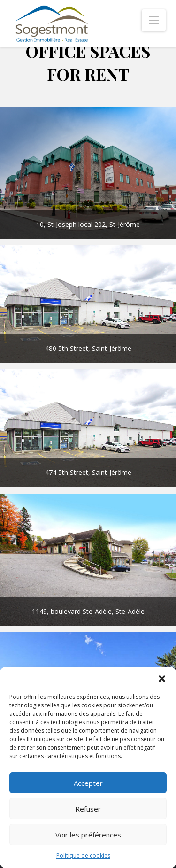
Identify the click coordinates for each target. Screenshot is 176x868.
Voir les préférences (88, 835)
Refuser (88, 809)
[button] (162, 679)
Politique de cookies (83, 856)
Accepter (88, 783)
